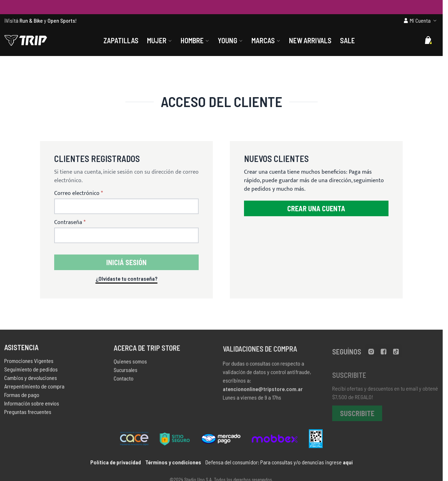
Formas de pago (22, 396)
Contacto (124, 381)
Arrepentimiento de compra (34, 388)
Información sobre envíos (32, 405)
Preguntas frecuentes (28, 413)
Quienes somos (130, 364)
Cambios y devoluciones (31, 379)
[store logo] (26, 40)
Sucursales (126, 372)
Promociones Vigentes (29, 362)
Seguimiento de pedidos (31, 371)
